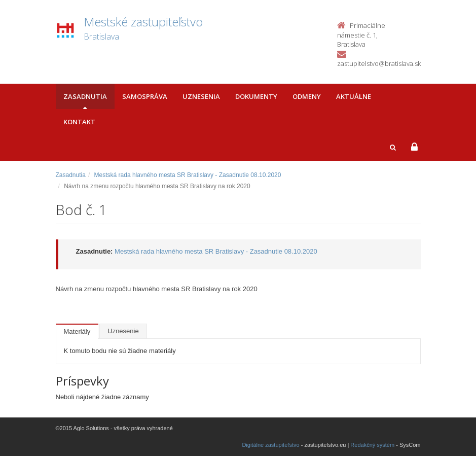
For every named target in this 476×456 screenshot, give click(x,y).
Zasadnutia (85, 96)
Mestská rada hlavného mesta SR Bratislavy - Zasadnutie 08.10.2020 (188, 175)
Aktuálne (354, 96)
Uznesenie (123, 331)
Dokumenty (256, 96)
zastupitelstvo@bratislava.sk (379, 63)
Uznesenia (201, 96)
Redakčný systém (372, 445)
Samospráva (145, 96)
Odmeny (307, 96)
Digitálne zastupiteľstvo (270, 445)
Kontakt (79, 122)
